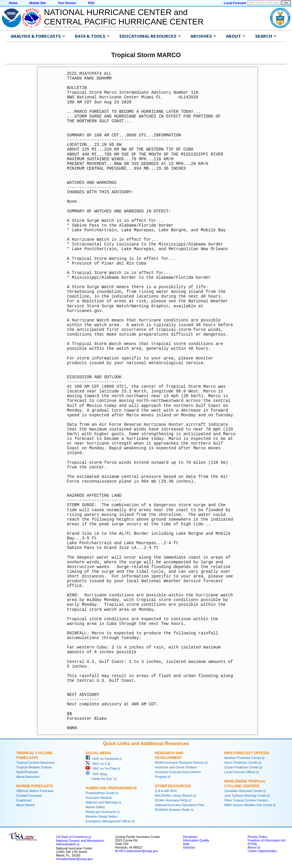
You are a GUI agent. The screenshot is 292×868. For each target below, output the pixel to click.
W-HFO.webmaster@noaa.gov (137, 851)
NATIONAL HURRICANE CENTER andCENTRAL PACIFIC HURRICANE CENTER (124, 17)
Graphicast (24, 800)
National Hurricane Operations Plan (180, 805)
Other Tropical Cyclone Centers (246, 800)
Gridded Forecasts (29, 796)
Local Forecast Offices (240, 772)
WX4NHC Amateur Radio (173, 810)
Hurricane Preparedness (111, 788)
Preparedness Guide (100, 793)
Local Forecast (235, 3)
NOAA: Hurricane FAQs (171, 800)
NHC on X (96, 764)
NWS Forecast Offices (247, 753)
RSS (91, 3)
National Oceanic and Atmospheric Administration (97, 27)
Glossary (189, 847)
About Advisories (28, 777)
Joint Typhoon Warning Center (245, 796)
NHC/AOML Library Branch (174, 796)
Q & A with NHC (166, 791)
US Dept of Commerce (72, 837)
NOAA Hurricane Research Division (180, 763)
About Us (254, 847)
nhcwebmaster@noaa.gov (74, 859)
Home (13, 3)
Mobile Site (38, 3)
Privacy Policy (257, 837)
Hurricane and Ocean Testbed (176, 767)
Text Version (67, 3)
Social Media (98, 753)
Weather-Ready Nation (101, 816)
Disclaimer (190, 837)
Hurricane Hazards (99, 798)
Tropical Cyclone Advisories (36, 763)
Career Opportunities (262, 851)
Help (186, 844)
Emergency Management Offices (108, 821)
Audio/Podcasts (27, 772)
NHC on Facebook (102, 759)
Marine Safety (95, 807)
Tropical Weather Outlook (34, 767)
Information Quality (196, 840)
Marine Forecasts (35, 786)
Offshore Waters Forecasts (35, 791)
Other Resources (173, 786)
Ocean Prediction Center (241, 767)
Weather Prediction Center (243, 758)
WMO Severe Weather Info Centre (248, 805)
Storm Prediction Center (241, 763)
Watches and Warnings (102, 802)
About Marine (26, 805)
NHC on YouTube (101, 768)
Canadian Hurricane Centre (243, 791)
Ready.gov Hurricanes (101, 812)
